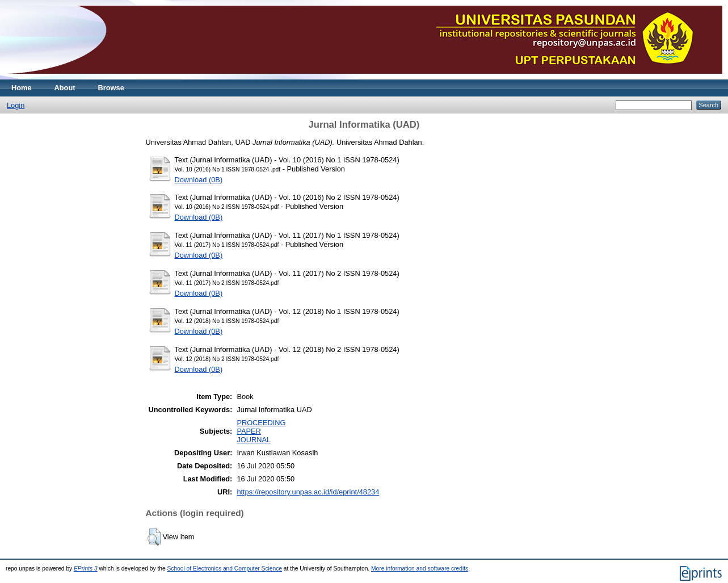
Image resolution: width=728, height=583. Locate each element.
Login (16, 105)
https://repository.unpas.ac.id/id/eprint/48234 (308, 492)
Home (22, 88)
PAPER (249, 431)
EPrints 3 (86, 569)
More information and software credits (420, 569)
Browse (111, 88)
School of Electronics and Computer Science (224, 569)
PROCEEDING (261, 423)
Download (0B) (199, 180)
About (65, 88)
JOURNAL (254, 440)
